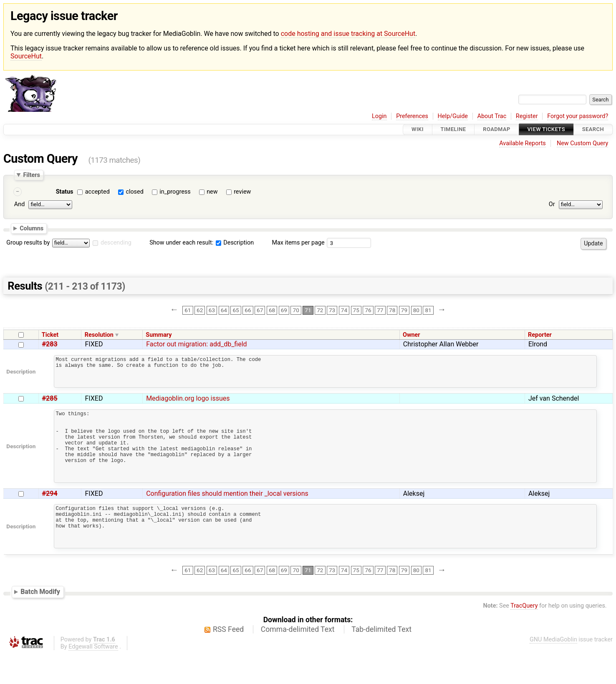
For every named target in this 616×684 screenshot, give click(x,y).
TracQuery (524, 636)
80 (416, 310)
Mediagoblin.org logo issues (188, 405)
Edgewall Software (93, 677)
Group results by (28, 243)
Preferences (412, 116)
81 (428, 310)
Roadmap (497, 130)
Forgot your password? (578, 116)
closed (134, 192)
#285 (50, 405)
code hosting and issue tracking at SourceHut (348, 34)
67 (260, 310)
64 (224, 310)
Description (235, 243)
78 (392, 310)
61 (188, 310)
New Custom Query (582, 143)
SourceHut (26, 56)
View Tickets (546, 130)
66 (248, 310)
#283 (50, 344)
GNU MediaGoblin (553, 670)
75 (356, 310)
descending (116, 243)
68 (272, 310)
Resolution (99, 335)
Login (379, 116)
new (212, 192)
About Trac (492, 116)
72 (320, 310)
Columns (32, 228)
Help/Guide (453, 116)
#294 (50, 515)
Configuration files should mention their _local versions (227, 515)
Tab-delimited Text (381, 659)
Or (552, 205)
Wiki (418, 130)
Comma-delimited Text (298, 659)
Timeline (453, 130)
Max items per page (298, 243)
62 (200, 310)
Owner (412, 335)
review (242, 192)
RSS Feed (228, 659)
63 (212, 310)
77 (380, 310)
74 (344, 310)
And (19, 205)
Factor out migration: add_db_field (197, 344)
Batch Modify (40, 622)
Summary (159, 335)
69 (284, 310)
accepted (97, 192)
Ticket (50, 335)
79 (404, 310)
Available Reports (523, 143)
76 (368, 310)
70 (296, 310)
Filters (31, 175)
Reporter (540, 335)
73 (332, 310)
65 (236, 310)
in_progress (175, 192)
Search (593, 130)
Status (65, 192)
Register (527, 116)
